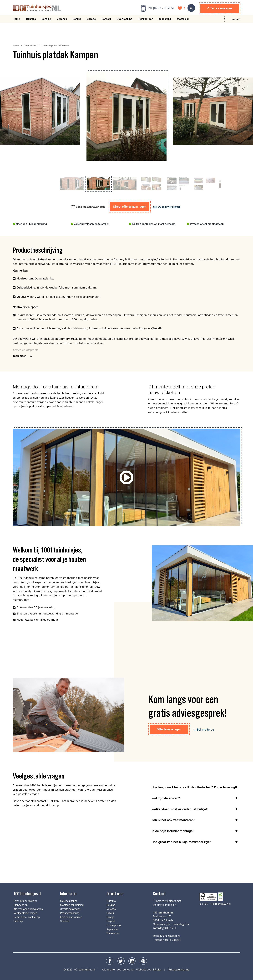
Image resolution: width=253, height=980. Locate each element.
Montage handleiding (72, 905)
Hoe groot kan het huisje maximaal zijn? (181, 842)
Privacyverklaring (70, 913)
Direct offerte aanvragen (130, 207)
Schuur (77, 20)
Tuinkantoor (145, 20)
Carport (106, 20)
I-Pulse (157, 970)
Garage (91, 20)
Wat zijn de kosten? (166, 798)
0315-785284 (173, 940)
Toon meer (19, 356)
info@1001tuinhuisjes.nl (166, 936)
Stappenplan (21, 905)
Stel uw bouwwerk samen (167, 207)
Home (16, 20)
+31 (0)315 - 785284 (161, 8)
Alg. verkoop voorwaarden (28, 909)
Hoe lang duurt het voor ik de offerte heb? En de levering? (194, 787)
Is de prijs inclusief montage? (173, 831)
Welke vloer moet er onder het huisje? (180, 809)
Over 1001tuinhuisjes (25, 901)
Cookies (65, 921)
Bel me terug (204, 730)
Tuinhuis (31, 20)
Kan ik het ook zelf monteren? (173, 820)
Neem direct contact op (27, 917)
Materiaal (183, 20)
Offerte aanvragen (220, 8)
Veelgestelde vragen (25, 913)
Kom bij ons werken (71, 917)
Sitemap (18, 921)
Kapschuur (165, 20)
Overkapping (124, 20)
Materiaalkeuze (69, 901)
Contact (235, 21)
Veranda (62, 20)
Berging (46, 20)
